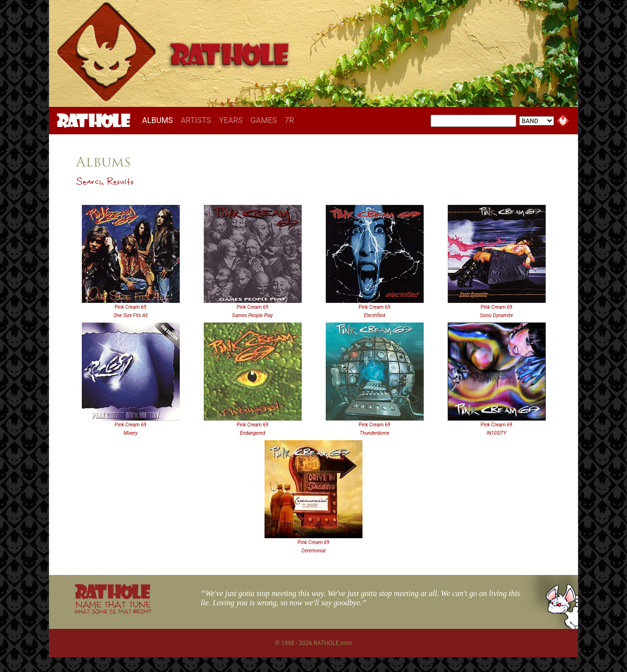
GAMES (264, 120)
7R (289, 120)
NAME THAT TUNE (113, 607)
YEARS (231, 120)
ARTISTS (196, 120)
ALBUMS (159, 120)
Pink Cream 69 (131, 307)
